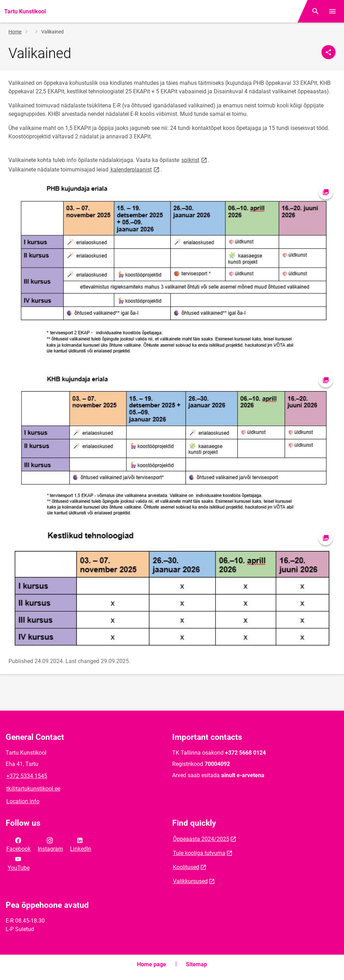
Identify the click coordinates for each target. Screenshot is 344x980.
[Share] (329, 52)
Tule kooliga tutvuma (199, 853)
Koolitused (186, 867)
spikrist (195, 160)
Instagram (50, 844)
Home (15, 32)
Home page (152, 964)
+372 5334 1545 (27, 776)
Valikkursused (190, 881)
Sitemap (196, 964)
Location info (23, 801)
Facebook (18, 844)
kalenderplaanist (135, 169)
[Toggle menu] (332, 11)
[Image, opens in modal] (172, 272)
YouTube (19, 863)
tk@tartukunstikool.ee (33, 789)
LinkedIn (81, 844)
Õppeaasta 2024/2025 (201, 839)
